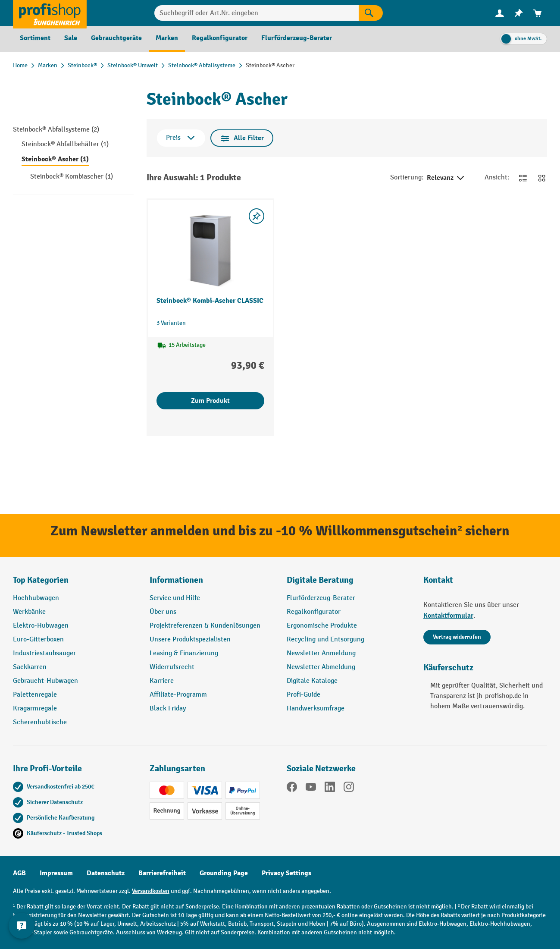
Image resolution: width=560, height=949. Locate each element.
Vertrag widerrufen (457, 637)
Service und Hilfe (175, 598)
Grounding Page (224, 873)
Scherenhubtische (40, 722)
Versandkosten (151, 891)
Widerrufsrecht (172, 667)
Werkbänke (29, 612)
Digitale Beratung (320, 580)
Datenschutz (106, 873)
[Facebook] (292, 789)
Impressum (56, 873)
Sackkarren (30, 667)
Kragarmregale (35, 709)
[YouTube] (311, 789)
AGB (19, 873)
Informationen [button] (176, 580)
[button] (349, 584)
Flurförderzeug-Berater (321, 598)
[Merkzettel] (519, 13)
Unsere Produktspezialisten (190, 639)
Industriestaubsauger (44, 653)
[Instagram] (349, 789)
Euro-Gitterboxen (38, 639)
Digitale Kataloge (312, 681)
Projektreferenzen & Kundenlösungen (205, 626)
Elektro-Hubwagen (41, 626)
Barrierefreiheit (162, 873)
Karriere (162, 681)
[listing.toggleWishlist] (257, 216)
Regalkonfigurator (314, 612)
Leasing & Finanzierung (184, 653)
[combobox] (257, 13)
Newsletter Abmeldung (321, 667)
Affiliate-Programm (178, 695)
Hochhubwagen (36, 598)
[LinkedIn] (330, 789)
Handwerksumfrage (316, 709)
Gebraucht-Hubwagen (45, 681)
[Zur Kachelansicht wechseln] (542, 178)
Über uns (163, 612)
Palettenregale (35, 695)
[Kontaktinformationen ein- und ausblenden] (22, 927)
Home (20, 65)
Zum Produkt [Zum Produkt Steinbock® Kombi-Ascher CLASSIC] (210, 401)
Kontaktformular (448, 616)
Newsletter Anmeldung (321, 653)
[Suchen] (371, 13)
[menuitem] (500, 13)
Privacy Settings (286, 873)
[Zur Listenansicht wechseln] (523, 178)
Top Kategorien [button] (41, 580)
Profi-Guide (303, 695)
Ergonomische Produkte (322, 626)
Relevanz (446, 178)
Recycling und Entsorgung (325, 639)
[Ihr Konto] (500, 13)
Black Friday (168, 709)
